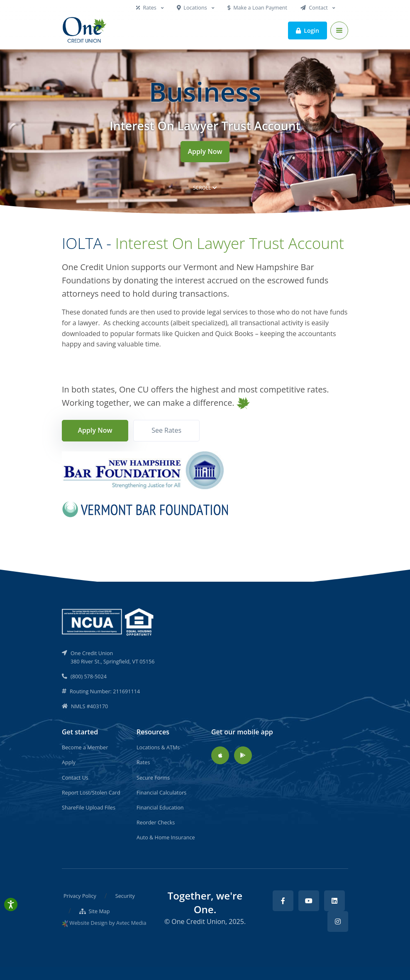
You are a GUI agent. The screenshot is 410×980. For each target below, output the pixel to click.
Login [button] (307, 30)
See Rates (166, 430)
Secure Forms (153, 778)
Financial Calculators (161, 792)
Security (125, 896)
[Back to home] (85, 30)
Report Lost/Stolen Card (91, 792)
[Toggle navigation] (339, 30)
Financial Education (160, 807)
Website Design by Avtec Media (108, 923)
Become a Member (85, 747)
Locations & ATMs (158, 747)
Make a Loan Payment (257, 7)
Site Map (95, 911)
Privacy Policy (80, 896)
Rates (147, 7)
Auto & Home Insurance (166, 837)
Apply (69, 762)
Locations (193, 7)
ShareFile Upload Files (89, 807)
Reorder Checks (156, 822)
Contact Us (75, 778)
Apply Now (205, 151)
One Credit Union (198, 921)
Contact (315, 7)
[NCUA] (108, 621)
